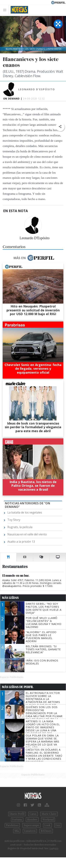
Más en (34, 258)
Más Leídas (10, 598)
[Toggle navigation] (6, 10)
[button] (60, 127)
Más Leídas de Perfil (18, 687)
